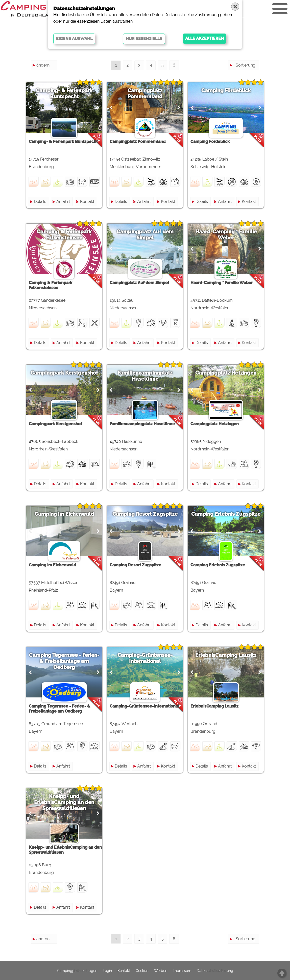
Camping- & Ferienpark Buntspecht (64, 94)
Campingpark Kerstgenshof (64, 373)
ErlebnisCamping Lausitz (226, 655)
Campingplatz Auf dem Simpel (145, 235)
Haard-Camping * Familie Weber (226, 235)
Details (40, 202)
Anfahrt (63, 202)
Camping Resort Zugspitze (145, 514)
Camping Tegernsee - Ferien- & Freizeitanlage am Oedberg (64, 661)
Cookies (142, 971)
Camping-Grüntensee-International (145, 658)
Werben (161, 971)
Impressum (182, 971)
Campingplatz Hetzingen (226, 373)
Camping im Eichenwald (64, 514)
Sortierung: (246, 65)
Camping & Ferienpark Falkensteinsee (64, 235)
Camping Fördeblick (226, 90)
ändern (43, 65)
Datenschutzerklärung (215, 971)
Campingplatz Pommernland (145, 94)
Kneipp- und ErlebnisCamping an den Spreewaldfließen (64, 802)
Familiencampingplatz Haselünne (145, 376)
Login (107, 971)
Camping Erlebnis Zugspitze (226, 514)
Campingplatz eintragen (77, 971)
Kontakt (87, 202)
